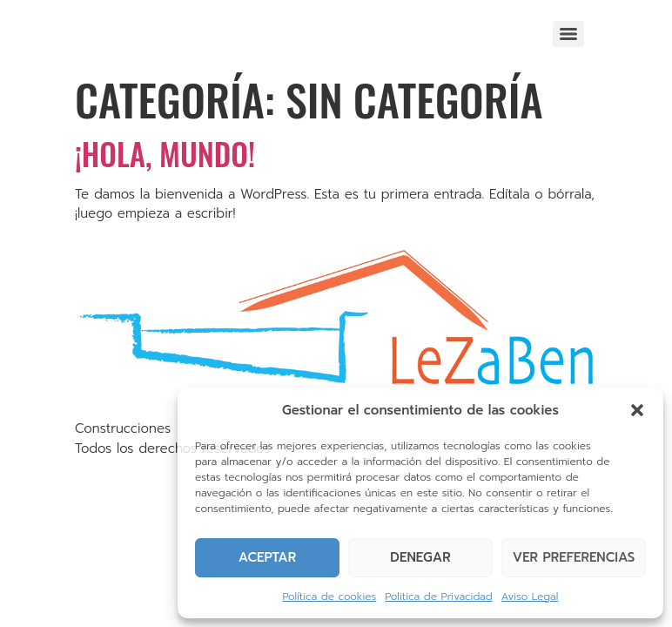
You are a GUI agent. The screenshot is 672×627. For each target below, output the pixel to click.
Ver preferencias (574, 557)
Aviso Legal (530, 597)
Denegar (420, 557)
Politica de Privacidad (438, 597)
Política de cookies (330, 597)
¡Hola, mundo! (165, 153)
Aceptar (267, 557)
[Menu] (568, 34)
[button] (637, 410)
